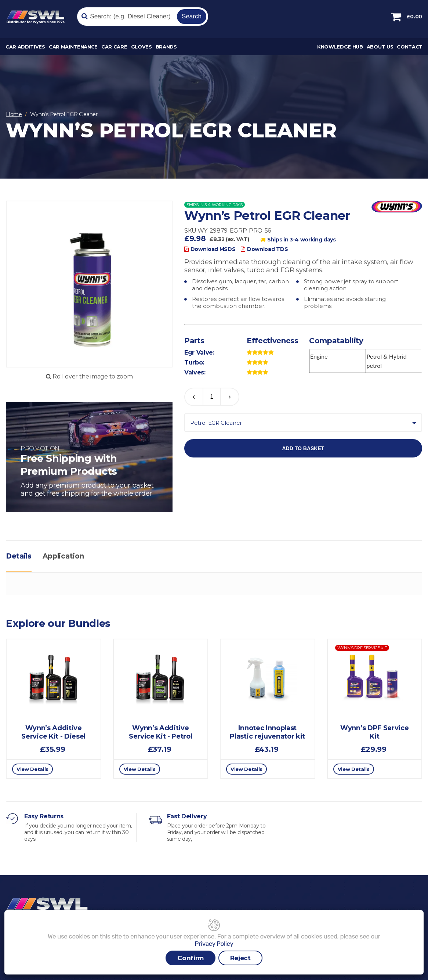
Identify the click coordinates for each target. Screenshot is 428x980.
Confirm (191, 958)
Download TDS (264, 249)
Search (192, 16)
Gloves (142, 47)
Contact (410, 47)
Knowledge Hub (340, 47)
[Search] (126, 17)
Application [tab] (63, 556)
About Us (380, 47)
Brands (166, 47)
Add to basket (303, 448)
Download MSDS (210, 249)
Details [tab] (19, 556)
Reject (240, 958)
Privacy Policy (214, 944)
